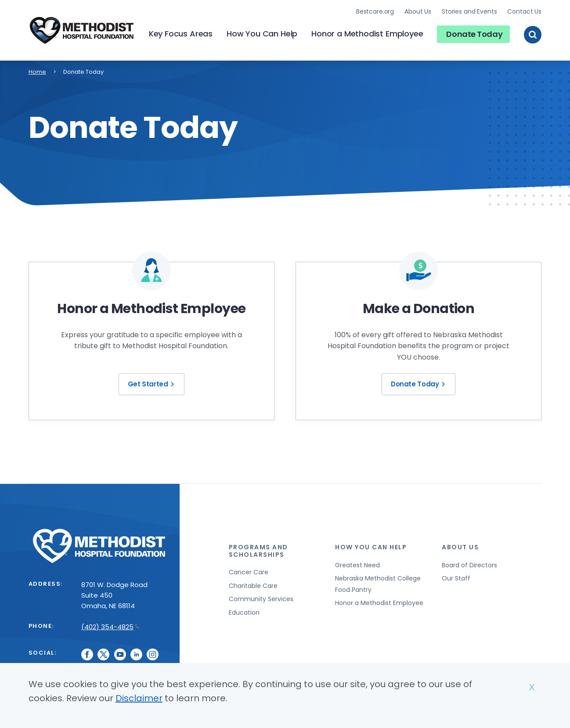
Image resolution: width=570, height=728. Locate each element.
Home (37, 70)
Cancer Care (249, 571)
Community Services (261, 598)
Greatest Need (357, 564)
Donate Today (474, 33)
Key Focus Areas (181, 33)
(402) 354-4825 (110, 625)
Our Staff (456, 577)
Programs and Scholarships (258, 550)
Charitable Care (253, 584)
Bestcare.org (375, 11)
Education (244, 611)
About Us (418, 11)
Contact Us (524, 11)
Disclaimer (139, 698)
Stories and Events (469, 11)
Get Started (153, 383)
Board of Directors (469, 564)
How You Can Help (262, 33)
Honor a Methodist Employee (367, 33)
